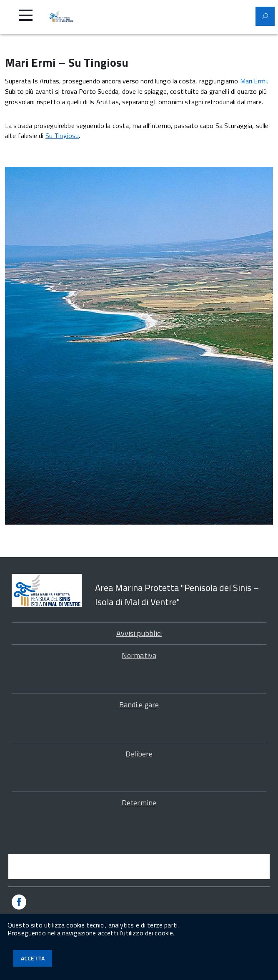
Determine (139, 803)
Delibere (139, 754)
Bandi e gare (139, 705)
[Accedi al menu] (26, 15)
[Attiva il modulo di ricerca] (265, 16)
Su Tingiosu (62, 136)
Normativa (139, 655)
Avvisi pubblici (139, 633)
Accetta (33, 958)
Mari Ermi (253, 81)
